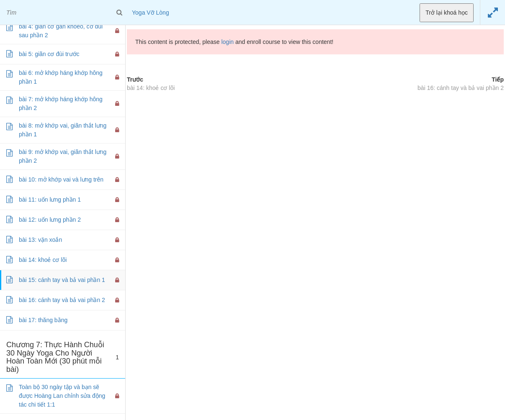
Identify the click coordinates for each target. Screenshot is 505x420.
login (227, 42)
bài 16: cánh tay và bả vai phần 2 (461, 88)
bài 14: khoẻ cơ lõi (151, 88)
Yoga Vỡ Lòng (151, 13)
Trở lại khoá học (447, 13)
